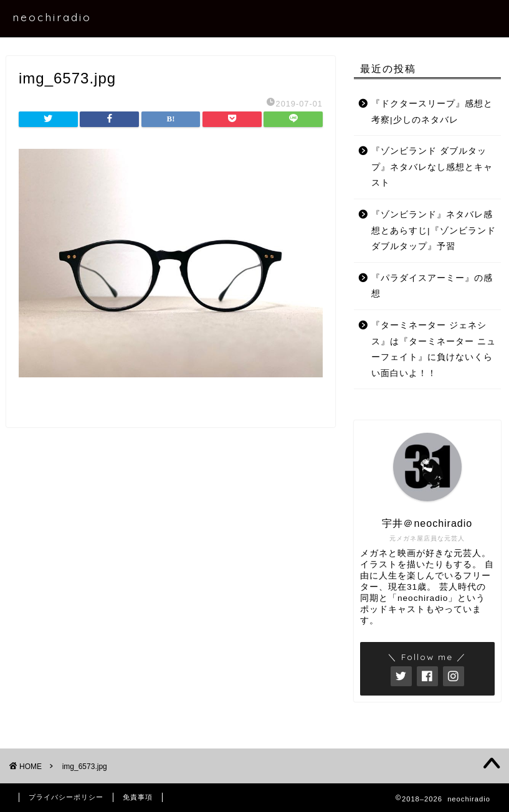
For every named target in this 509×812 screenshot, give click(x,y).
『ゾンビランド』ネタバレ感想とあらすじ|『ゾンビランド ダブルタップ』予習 (434, 230)
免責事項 (138, 797)
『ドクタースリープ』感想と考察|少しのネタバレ (432, 112)
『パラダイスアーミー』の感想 (432, 286)
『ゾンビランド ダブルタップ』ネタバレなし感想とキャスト (432, 167)
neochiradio (52, 17)
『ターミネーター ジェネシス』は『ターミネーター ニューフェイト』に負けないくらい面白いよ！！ (434, 349)
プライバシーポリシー (66, 797)
